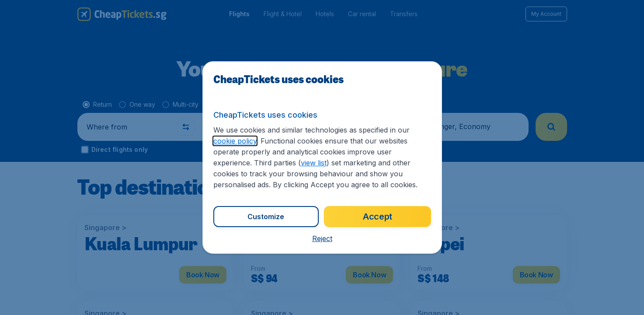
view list (314, 163)
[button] (322, 238)
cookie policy (235, 141)
